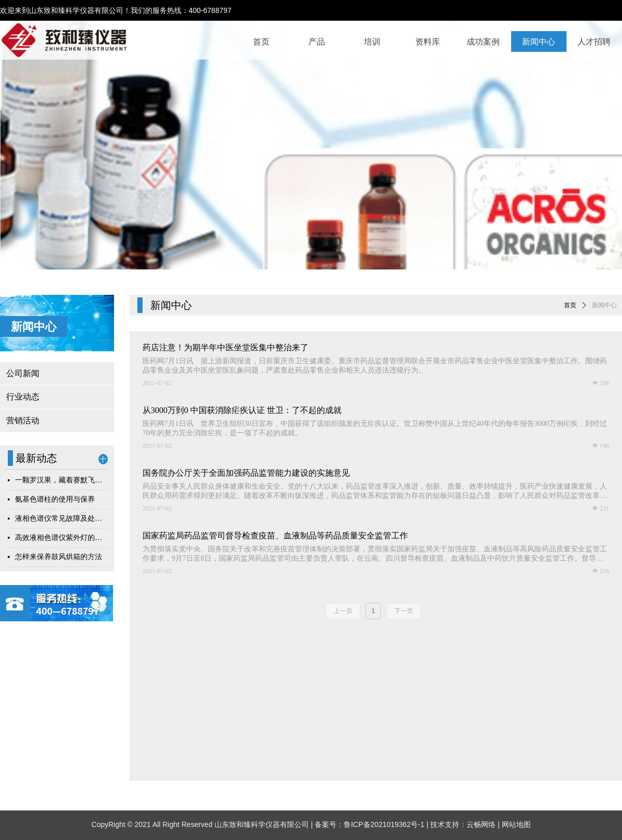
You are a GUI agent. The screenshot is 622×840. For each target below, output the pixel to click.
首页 (570, 305)
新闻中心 (604, 305)
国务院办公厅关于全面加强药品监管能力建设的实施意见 (246, 473)
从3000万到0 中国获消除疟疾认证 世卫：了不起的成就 (242, 410)
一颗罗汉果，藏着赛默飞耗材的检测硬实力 (62, 480)
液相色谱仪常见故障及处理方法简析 (62, 518)
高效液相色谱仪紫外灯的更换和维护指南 (62, 538)
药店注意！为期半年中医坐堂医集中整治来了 (225, 347)
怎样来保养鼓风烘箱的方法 (59, 557)
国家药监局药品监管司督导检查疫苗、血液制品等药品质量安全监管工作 (275, 536)
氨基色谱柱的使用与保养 (55, 499)
